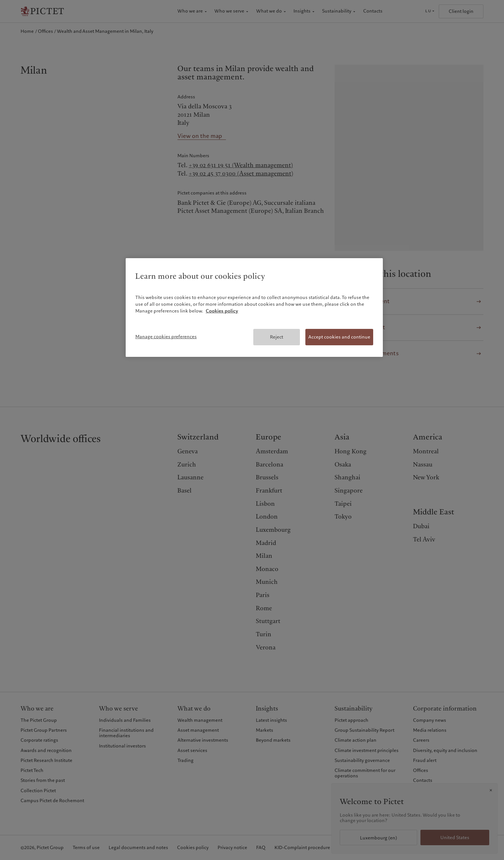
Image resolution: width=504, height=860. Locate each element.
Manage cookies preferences (166, 337)
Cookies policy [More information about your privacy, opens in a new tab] (222, 311)
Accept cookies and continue (339, 337)
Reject (277, 337)
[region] (254, 308)
